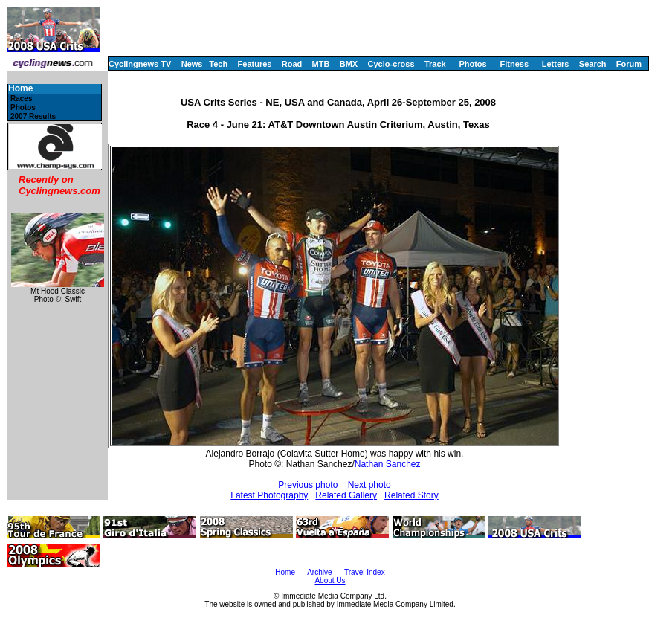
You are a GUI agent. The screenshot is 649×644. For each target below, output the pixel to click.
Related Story (411, 495)
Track (435, 64)
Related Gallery (346, 495)
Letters (556, 64)
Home (20, 89)
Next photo (369, 485)
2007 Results (33, 116)
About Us (330, 580)
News (192, 64)
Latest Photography (269, 495)
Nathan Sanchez (388, 464)
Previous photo (308, 485)
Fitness (514, 64)
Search (593, 64)
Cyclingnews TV (140, 64)
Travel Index (365, 572)
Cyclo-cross (391, 64)
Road (292, 64)
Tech (218, 64)
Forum (629, 64)
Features (255, 64)
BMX (349, 64)
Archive (319, 572)
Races (21, 99)
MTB (321, 64)
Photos (472, 64)
